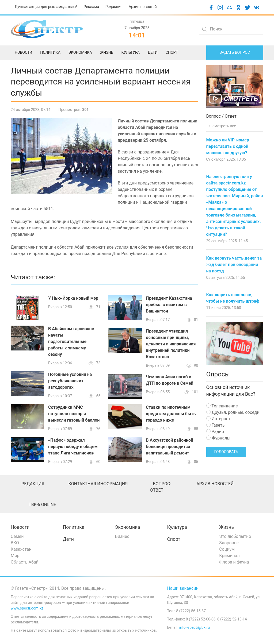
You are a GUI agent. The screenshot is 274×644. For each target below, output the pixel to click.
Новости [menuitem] (23, 52)
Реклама (91, 7)
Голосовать (226, 452)
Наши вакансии (183, 588)
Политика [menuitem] (50, 52)
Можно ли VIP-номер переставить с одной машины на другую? (228, 146)
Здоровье (229, 543)
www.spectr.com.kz (27, 608)
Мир (15, 556)
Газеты (216, 425)
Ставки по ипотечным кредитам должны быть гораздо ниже (171, 414)
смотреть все (221, 126)
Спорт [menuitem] (172, 52)
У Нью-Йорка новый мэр (73, 298)
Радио (215, 432)
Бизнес (122, 536)
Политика (74, 527)
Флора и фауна (234, 562)
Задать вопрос (235, 52)
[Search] (231, 29)
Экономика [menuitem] (80, 52)
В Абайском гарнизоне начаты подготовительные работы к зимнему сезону (71, 342)
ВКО (15, 543)
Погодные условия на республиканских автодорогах (70, 381)
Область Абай (25, 562)
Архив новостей (143, 7)
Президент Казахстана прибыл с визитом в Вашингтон (169, 305)
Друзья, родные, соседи (233, 412)
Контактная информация (98, 484)
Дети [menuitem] (153, 52)
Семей (17, 536)
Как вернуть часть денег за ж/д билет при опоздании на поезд (234, 265)
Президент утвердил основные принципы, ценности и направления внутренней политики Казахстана (171, 344)
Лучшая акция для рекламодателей (46, 7)
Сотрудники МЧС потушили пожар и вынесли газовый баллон (74, 414)
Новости (20, 527)
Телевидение (222, 406)
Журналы (218, 438)
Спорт (174, 539)
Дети (68, 539)
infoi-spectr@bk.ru (195, 627)
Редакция (114, 7)
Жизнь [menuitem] (107, 52)
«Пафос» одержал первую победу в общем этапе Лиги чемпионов (73, 447)
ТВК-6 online (42, 505)
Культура (177, 527)
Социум (227, 549)
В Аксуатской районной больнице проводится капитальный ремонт (170, 447)
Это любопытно (235, 536)
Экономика (128, 527)
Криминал (229, 556)
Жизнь (227, 527)
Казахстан (21, 549)
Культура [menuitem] (130, 52)
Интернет (218, 419)
